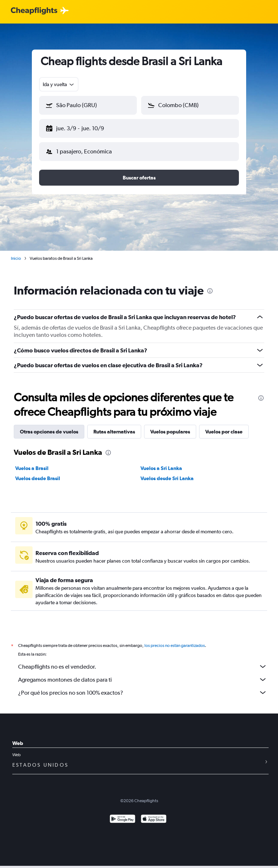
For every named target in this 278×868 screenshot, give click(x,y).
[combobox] (59, 84)
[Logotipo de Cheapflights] (34, 11)
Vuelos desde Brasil (38, 473)
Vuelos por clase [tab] (224, 426)
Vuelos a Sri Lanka (161, 462)
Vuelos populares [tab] (170, 426)
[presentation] (210, 285)
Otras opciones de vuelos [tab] (49, 426)
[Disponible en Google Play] (123, 822)
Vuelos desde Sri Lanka (167, 473)
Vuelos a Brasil (32, 462)
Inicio (16, 253)
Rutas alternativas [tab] (114, 426)
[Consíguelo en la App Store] (154, 822)
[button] (85, 127)
